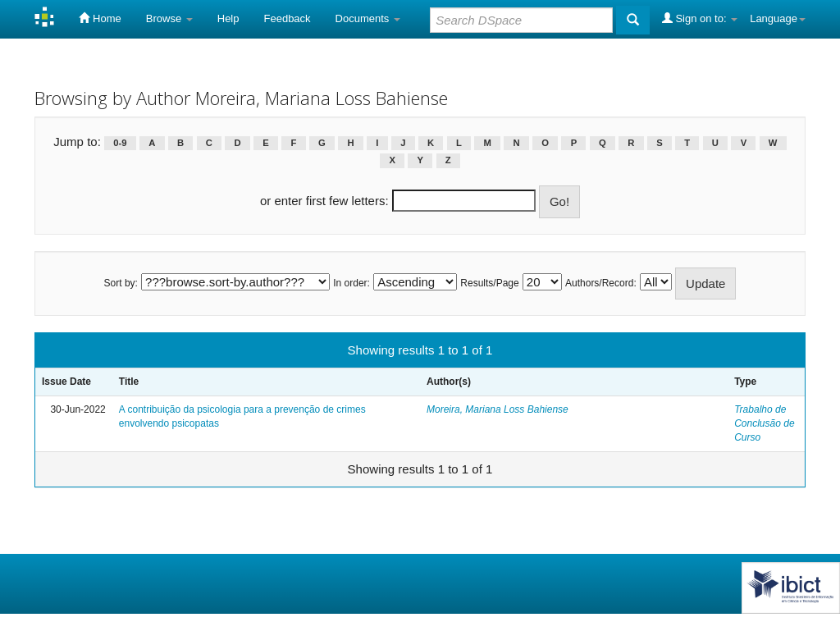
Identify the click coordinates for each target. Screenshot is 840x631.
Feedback (288, 18)
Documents (368, 18)
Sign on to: (700, 18)
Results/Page (489, 283)
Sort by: (121, 283)
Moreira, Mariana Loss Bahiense (498, 409)
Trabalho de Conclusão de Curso (764, 423)
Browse (169, 18)
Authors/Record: (601, 283)
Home (100, 18)
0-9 (120, 143)
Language (778, 18)
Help (228, 18)
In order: (352, 283)
